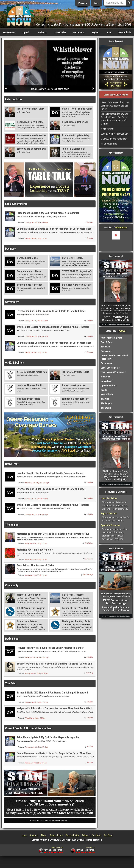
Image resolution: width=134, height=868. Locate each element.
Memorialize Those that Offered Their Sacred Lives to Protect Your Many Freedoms (53, 535)
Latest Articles (14, 99)
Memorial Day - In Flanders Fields (35, 550)
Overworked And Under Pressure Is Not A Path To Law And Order (51, 311)
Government (9, 32)
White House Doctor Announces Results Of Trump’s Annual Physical (53, 327)
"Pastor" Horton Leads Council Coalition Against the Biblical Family (115, 106)
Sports (104, 390)
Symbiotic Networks (110, 525)
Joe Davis (90, 222)
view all (122, 331)
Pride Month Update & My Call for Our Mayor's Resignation (48, 213)
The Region (12, 525)
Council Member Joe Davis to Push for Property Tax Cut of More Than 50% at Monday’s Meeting (54, 230)
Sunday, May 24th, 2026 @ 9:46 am (36, 559)
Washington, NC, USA (116, 241)
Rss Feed (108, 835)
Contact (34, 835)
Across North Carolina (112, 338)
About (44, 835)
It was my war (107, 129)
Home (24, 835)
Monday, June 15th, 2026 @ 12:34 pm (37, 321)
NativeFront (12, 464)
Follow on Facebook (91, 835)
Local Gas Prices (109, 498)
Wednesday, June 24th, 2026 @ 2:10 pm (37, 483)
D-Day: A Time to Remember (114, 139)
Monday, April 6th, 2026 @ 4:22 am (36, 575)
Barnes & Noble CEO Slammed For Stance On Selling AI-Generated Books (52, 694)
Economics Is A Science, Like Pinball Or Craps (30, 286)
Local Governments (16, 204)
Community (60, 32)
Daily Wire (90, 320)
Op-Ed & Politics (15, 363)
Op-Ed (26, 32)
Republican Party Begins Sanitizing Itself (30, 123)
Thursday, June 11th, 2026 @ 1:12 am (37, 337)
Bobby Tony (89, 673)
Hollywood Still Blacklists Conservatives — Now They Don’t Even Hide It (55, 708)
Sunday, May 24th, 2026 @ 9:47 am (36, 543)
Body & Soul (79, 32)
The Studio (106, 408)
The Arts (10, 683)
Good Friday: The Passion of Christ (35, 565)
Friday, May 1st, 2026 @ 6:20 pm (35, 718)
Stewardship (125, 32)
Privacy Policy (72, 835)
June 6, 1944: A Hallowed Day (115, 134)
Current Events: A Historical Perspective (28, 728)
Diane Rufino (89, 559)
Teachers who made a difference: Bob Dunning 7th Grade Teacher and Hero (54, 665)
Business (42, 32)
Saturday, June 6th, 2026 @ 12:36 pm (36, 673)
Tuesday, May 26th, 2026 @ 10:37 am (36, 702)
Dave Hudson (89, 543)
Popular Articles (109, 513)
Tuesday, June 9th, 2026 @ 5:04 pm (36, 238)
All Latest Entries (109, 144)
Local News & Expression (113, 372)
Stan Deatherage (88, 575)
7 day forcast (121, 228)
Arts (109, 32)
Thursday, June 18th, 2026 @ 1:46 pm (37, 223)
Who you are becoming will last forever (31, 150)
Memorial (105, 377)
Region (95, 32)
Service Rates (56, 835)
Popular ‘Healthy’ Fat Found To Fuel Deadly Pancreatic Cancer (50, 473)
